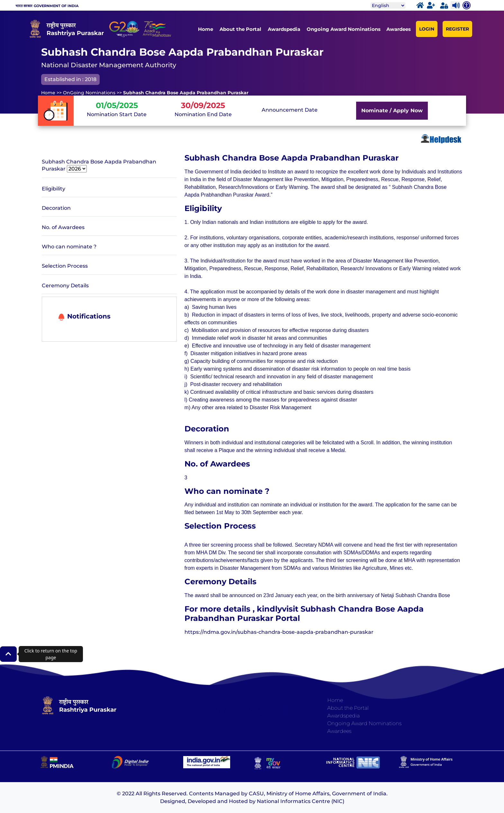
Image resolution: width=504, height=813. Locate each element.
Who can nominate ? (69, 247)
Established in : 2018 (70, 79)
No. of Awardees (63, 227)
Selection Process (65, 266)
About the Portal (240, 29)
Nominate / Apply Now (392, 111)
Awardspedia (284, 29)
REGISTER (457, 29)
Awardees (399, 29)
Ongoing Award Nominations (344, 29)
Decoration (56, 208)
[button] (8, 654)
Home (206, 29)
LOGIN (427, 29)
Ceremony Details (65, 286)
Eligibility (54, 189)
